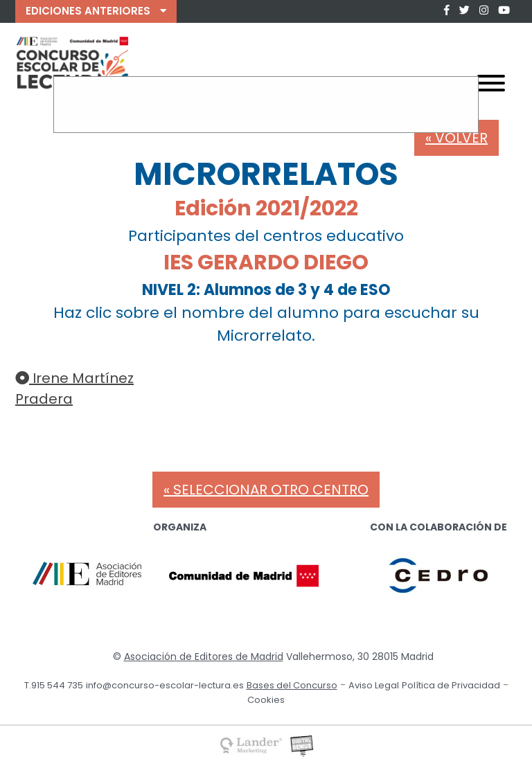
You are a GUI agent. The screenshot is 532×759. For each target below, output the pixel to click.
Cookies (266, 700)
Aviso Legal (374, 685)
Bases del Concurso (292, 685)
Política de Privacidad (451, 685)
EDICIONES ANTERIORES (96, 11)
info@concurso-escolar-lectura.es (165, 685)
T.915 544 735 (54, 685)
